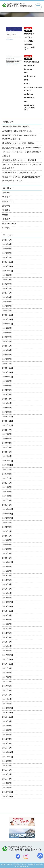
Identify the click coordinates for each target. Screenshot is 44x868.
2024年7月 (7, 337)
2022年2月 (7, 452)
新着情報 (28, 28)
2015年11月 (8, 752)
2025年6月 (7, 289)
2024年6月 (7, 342)
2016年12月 (8, 708)
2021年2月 (7, 501)
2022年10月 (8, 425)
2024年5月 (7, 346)
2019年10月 (8, 562)
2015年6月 (7, 770)
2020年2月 (7, 554)
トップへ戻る (40, 856)
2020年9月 (7, 523)
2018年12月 (8, 602)
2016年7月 (7, 726)
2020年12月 (8, 509)
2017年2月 (7, 699)
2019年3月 (7, 589)
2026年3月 (7, 249)
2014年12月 (8, 792)
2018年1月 (7, 651)
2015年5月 (7, 774)
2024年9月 (7, 328)
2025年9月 (7, 275)
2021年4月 (7, 492)
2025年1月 (7, 311)
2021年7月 (7, 478)
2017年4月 (7, 691)
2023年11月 (8, 372)
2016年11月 (8, 713)
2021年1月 (7, 505)
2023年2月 (7, 408)
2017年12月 (8, 655)
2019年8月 (7, 567)
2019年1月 (7, 598)
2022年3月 (7, 448)
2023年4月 (7, 399)
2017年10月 (8, 664)
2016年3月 (7, 744)
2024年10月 (8, 324)
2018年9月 (7, 615)
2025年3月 (7, 302)
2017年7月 (7, 677)
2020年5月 (7, 540)
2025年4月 (7, 297)
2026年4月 (7, 244)
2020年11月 (8, 514)
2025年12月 (8, 262)
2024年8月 (7, 333)
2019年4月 (7, 584)
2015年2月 (7, 783)
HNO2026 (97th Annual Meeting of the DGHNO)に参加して (19, 137)
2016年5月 (7, 735)
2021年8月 (7, 474)
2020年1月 (7, 558)
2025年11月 (8, 266)
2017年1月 (7, 704)
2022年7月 (7, 430)
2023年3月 (7, 403)
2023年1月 (7, 412)
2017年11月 (8, 659)
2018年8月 (7, 620)
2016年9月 (7, 721)
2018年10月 (8, 611)
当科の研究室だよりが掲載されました (19, 173)
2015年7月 (7, 766)
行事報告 (6, 228)
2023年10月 (8, 377)
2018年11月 (8, 606)
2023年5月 (7, 395)
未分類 (5, 215)
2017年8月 (7, 673)
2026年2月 (7, 253)
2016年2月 (7, 748)
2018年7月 (7, 624)
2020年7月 (7, 531)
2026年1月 (7, 258)
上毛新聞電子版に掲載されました (17, 131)
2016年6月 (7, 730)
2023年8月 (7, 381)
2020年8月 (7, 527)
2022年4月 (7, 443)
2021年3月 (7, 496)
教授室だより (8, 201)
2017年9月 (7, 668)
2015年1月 (7, 788)
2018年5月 (7, 633)
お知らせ (6, 193)
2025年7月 (7, 284)
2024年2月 (7, 359)
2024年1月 (7, 364)
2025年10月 (8, 271)
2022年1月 (7, 456)
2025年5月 (7, 293)
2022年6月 (7, 434)
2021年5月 (7, 487)
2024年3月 (7, 355)
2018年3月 (7, 642)
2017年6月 (7, 682)
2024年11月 (8, 319)
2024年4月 (7, 350)
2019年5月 (7, 580)
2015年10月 (8, 757)
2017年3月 (7, 695)
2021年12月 (8, 461)
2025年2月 (7, 306)
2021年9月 (7, 470)
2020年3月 (7, 549)
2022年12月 (8, 417)
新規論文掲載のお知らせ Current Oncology (21, 148)
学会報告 (6, 197)
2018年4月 (7, 638)
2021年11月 (8, 465)
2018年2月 (7, 646)
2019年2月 (7, 593)
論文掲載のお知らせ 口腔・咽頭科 (18, 143)
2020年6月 (7, 536)
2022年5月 (7, 439)
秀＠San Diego (9, 224)
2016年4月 (7, 739)
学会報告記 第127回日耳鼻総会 (16, 126)
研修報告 (6, 219)
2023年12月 (8, 368)
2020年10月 (8, 518)
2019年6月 (7, 576)
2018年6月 (7, 629)
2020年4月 (7, 545)
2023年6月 (7, 390)
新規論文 (28, 31)
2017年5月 (7, 686)
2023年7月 (7, 386)
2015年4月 (7, 779)
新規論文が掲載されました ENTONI (19, 160)
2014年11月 (8, 796)
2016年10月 (8, 717)
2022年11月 (8, 421)
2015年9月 (7, 761)
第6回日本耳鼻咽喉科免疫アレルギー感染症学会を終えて (22, 166)
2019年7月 (7, 571)
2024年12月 (8, 315)
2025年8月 (7, 280)
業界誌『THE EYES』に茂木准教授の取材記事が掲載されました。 (21, 179)
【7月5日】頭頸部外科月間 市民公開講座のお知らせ (22, 154)
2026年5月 (7, 240)
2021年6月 (7, 483)
